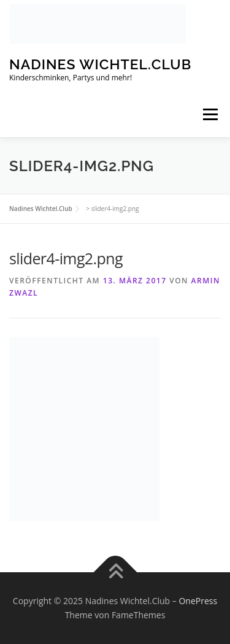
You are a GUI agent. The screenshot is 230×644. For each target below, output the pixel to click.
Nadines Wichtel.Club (100, 64)
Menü (209, 114)
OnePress (198, 601)
